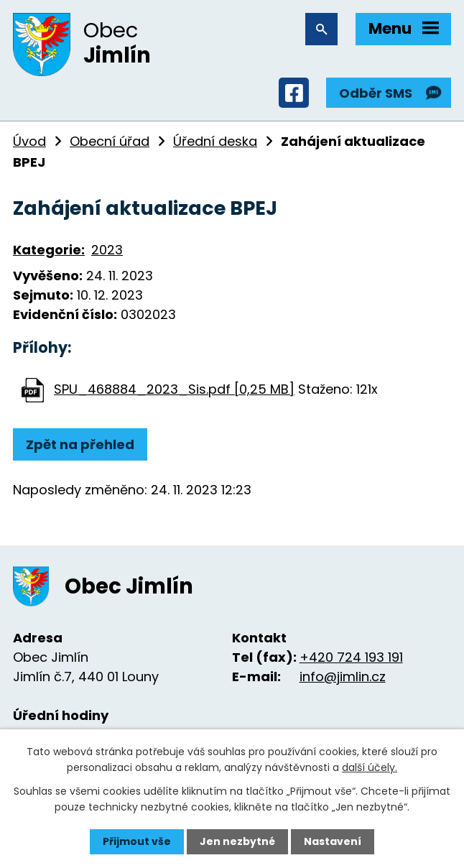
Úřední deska (215, 141)
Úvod (29, 141)
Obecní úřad (110, 141)
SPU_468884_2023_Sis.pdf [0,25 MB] (174, 389)
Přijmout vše (137, 841)
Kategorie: (49, 250)
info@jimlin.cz (343, 677)
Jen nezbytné (237, 841)
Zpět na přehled (80, 444)
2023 (107, 250)
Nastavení (333, 841)
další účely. (370, 767)
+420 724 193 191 (351, 657)
